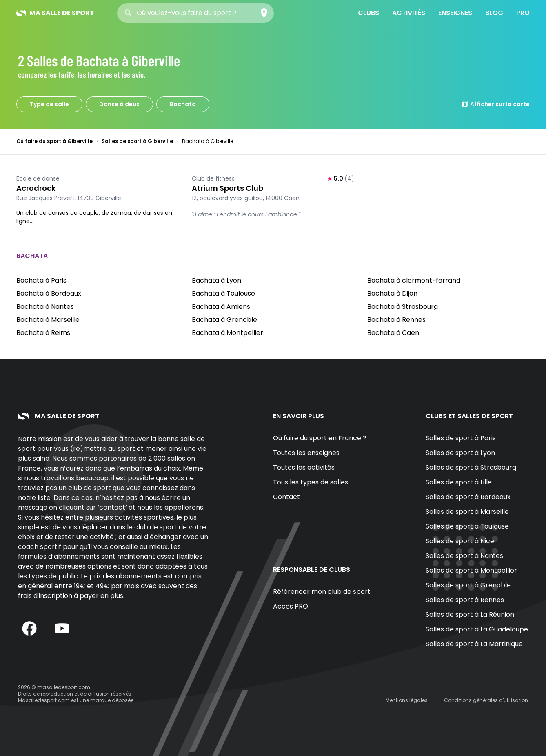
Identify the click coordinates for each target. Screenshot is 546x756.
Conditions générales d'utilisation (486, 700)
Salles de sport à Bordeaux (468, 497)
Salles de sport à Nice (460, 541)
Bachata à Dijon (392, 293)
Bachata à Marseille (48, 320)
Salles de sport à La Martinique (474, 644)
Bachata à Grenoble (224, 320)
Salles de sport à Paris (461, 438)
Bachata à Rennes (396, 320)
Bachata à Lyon (216, 280)
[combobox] (195, 13)
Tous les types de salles (311, 482)
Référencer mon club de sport (322, 592)
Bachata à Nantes (45, 307)
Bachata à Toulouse (223, 293)
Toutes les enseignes (306, 453)
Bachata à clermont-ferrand (414, 280)
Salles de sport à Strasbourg (471, 467)
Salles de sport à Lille (459, 482)
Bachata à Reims (43, 333)
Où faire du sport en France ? (320, 438)
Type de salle (49, 104)
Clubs (368, 13)
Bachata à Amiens (221, 307)
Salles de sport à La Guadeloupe (477, 629)
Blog (494, 13)
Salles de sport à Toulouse (467, 526)
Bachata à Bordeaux (49, 293)
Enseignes (455, 13)
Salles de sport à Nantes (464, 556)
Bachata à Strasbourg (403, 307)
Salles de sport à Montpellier (471, 570)
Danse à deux (119, 104)
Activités (409, 13)
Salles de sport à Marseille (467, 512)
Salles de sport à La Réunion (470, 614)
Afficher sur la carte (495, 104)
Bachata (183, 104)
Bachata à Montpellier (227, 333)
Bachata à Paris (41, 280)
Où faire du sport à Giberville (54, 141)
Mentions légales (407, 700)
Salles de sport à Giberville (137, 141)
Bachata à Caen (393, 333)
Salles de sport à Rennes (465, 600)
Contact (286, 497)
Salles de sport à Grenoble (468, 585)
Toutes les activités (304, 467)
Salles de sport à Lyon (460, 453)
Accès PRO (291, 606)
